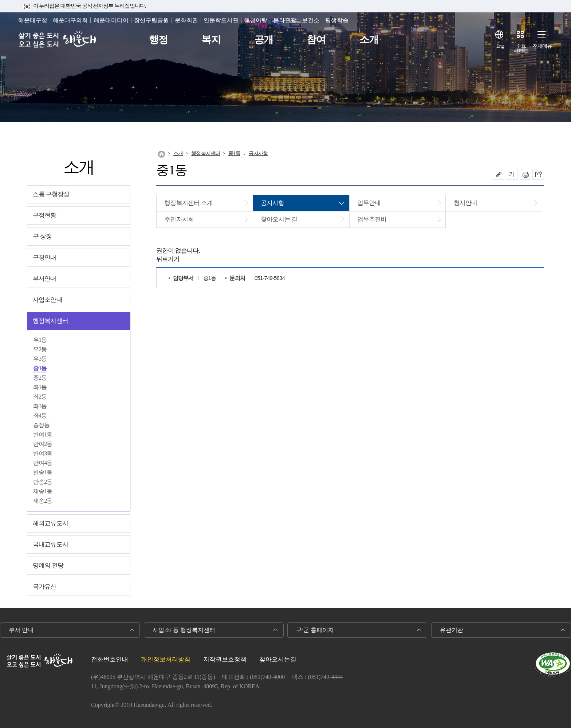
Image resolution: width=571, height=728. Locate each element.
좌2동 (40, 397)
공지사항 (258, 153)
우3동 (40, 359)
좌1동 (40, 387)
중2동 (40, 378)
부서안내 (45, 279)
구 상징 (42, 236)
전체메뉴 (542, 46)
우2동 (40, 349)
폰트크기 (512, 174)
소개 (369, 40)
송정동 (41, 425)
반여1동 (43, 434)
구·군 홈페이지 (315, 630)
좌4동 (40, 416)
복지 (211, 40)
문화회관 (186, 20)
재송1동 (43, 491)
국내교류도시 (50, 544)
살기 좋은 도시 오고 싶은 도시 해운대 (57, 40)
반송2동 (43, 482)
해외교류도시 (50, 523)
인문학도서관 (221, 20)
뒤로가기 (168, 259)
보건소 (311, 20)
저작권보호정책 (225, 659)
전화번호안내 (110, 659)
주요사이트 (521, 48)
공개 (264, 40)
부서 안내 (21, 630)
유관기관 (452, 630)
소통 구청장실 (51, 194)
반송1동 (43, 472)
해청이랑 (256, 20)
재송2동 (43, 501)
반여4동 (43, 463)
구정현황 (45, 215)
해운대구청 (33, 20)
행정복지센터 (50, 321)
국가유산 (45, 587)
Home (162, 154)
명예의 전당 (48, 565)
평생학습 (337, 20)
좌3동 (40, 406)
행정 (158, 40)
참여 (316, 40)
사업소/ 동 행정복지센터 (184, 630)
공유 (499, 174)
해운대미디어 (111, 20)
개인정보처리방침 (166, 659)
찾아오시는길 (278, 659)
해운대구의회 (70, 20)
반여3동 (43, 453)
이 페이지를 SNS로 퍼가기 (538, 174)
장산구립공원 (151, 20)
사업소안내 (48, 300)
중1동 (40, 368)
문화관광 (285, 20)
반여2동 (43, 444)
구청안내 (45, 258)
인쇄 (525, 174)
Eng (500, 46)
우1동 (40, 340)
